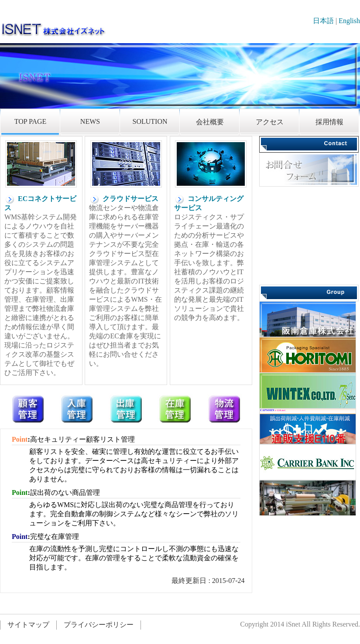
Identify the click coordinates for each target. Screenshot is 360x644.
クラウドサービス (124, 199)
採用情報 (329, 122)
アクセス (270, 122)
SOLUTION (150, 121)
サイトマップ (28, 625)
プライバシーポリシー (99, 625)
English (349, 21)
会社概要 (210, 122)
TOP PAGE (31, 121)
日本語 (323, 21)
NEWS (90, 121)
